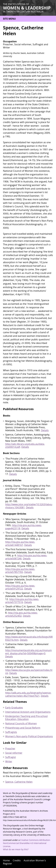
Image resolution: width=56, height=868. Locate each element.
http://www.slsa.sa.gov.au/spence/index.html (29, 672)
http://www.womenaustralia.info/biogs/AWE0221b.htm (29, 638)
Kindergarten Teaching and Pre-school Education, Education (26, 718)
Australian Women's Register (24, 862)
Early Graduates (14, 708)
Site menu (9, 19)
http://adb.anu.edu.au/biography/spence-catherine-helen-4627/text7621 (28, 694)
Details (45, 430)
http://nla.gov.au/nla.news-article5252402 (21, 614)
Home (6, 860)
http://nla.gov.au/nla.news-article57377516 (22, 601)
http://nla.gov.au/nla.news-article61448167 (20, 543)
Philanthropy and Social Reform (23, 728)
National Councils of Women (21, 723)
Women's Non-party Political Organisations (29, 736)
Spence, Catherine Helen (19, 782)
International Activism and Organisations (28, 712)
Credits (17, 860)
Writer (9, 761)
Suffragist (11, 757)
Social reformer (14, 753)
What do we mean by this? (16, 849)
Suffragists (11, 732)
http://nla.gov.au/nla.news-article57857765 (20, 571)
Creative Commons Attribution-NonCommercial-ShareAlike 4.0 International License (27, 843)
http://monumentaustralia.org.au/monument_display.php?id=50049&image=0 (28, 652)
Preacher (10, 749)
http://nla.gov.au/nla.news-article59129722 (20, 587)
